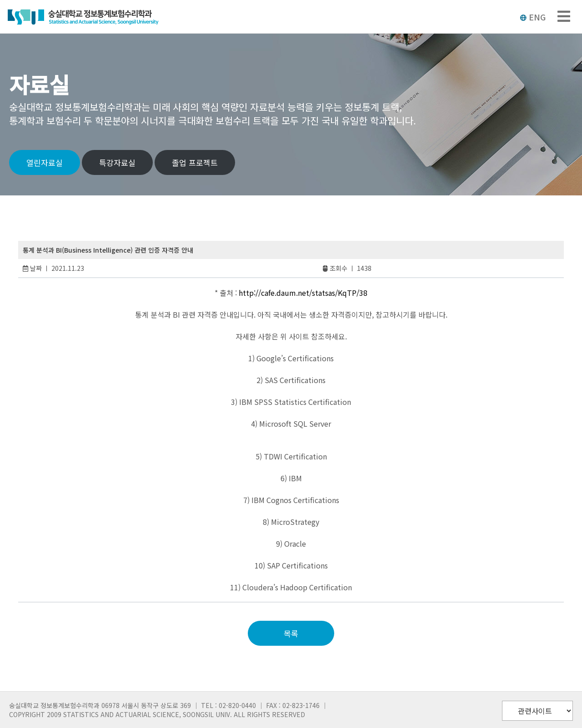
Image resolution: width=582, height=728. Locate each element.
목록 (291, 633)
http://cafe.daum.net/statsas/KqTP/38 (303, 293)
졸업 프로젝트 (195, 162)
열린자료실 (45, 162)
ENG (533, 17)
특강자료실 (117, 162)
